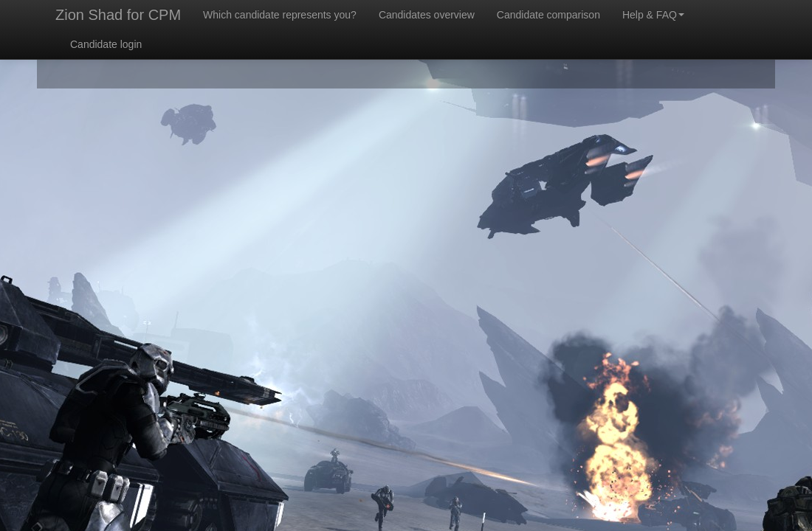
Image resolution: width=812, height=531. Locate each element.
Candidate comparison (548, 15)
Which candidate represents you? (280, 15)
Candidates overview (427, 15)
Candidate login (106, 44)
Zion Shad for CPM (118, 15)
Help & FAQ (653, 15)
